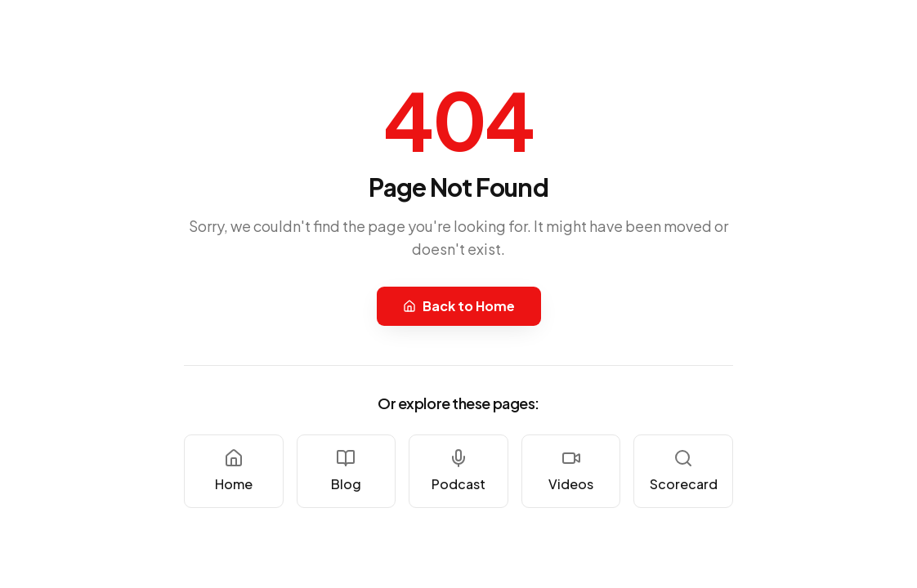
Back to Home (459, 306)
